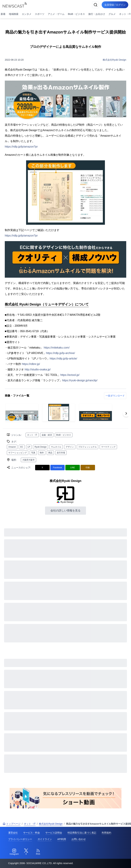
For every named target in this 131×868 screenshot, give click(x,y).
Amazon (12, 447)
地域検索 (14, 14)
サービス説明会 (54, 833)
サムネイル (56, 447)
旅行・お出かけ (97, 14)
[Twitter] (26, 852)
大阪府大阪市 (28, 460)
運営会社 (13, 833)
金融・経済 (47, 435)
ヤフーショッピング (18, 453)
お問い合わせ (79, 839)
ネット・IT (32, 435)
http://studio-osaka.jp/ (38, 369)
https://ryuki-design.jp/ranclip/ (80, 380)
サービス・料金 (32, 833)
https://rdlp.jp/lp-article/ (63, 359)
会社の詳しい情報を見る (65, 511)
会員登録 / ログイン (115, 5)
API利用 (62, 839)
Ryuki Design (41, 447)
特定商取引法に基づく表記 (82, 833)
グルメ (112, 14)
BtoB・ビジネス (76, 14)
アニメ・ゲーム (56, 14)
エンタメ (27, 14)
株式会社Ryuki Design (114, 60)
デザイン (70, 447)
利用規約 (106, 833)
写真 (33, 453)
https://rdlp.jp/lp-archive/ (61, 353)
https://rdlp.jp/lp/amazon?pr (21, 147)
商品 (50, 453)
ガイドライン (45, 839)
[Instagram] (14, 852)
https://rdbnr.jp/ (31, 364)
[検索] (96, 5)
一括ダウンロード (115, 396)
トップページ (12, 824)
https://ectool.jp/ (70, 375)
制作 (42, 453)
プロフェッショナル (88, 447)
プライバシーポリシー (20, 839)
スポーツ (40, 14)
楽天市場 (61, 453)
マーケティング (108, 447)
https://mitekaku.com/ (57, 348)
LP (29, 447)
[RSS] (38, 852)
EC (22, 447)
